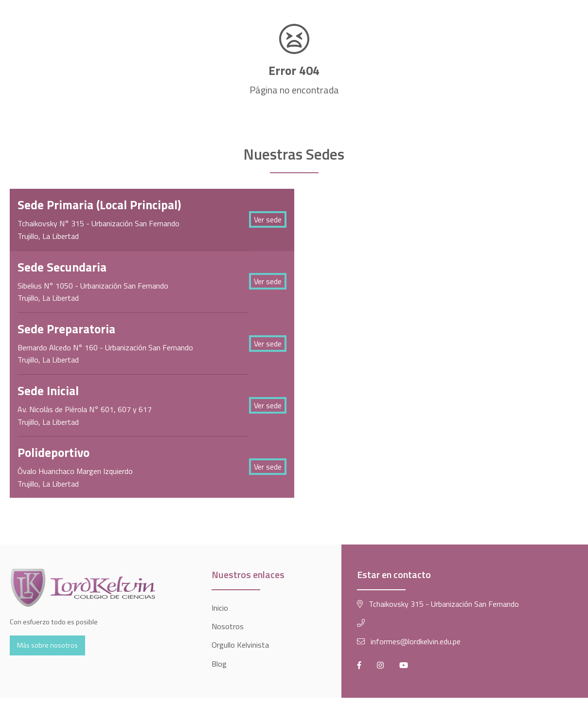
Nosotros (228, 626)
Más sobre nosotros (47, 645)
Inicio (220, 608)
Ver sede (268, 219)
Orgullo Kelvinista (240, 645)
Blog (219, 664)
